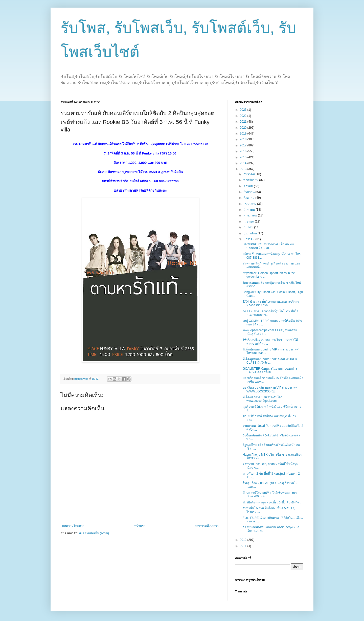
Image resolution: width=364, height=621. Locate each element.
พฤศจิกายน (251, 180)
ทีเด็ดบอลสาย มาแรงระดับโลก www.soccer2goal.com (263, 399)
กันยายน (249, 192)
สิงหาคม (249, 198)
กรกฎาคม (250, 204)
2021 (244, 122)
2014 (244, 163)
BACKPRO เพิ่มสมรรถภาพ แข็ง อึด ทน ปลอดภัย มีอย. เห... (268, 246)
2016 (244, 151)
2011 (244, 546)
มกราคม (249, 239)
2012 (244, 540)
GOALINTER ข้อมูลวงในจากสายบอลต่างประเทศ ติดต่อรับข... (270, 370)
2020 (244, 128)
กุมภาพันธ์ (251, 233)
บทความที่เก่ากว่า (207, 526)
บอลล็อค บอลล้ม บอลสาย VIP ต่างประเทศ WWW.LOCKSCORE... (270, 389)
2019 (244, 134)
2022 (244, 116)
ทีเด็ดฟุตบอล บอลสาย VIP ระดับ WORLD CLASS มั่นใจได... (270, 361)
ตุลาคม (249, 186)
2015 (244, 157)
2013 (244, 169)
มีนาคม (249, 227)
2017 (244, 145)
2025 (244, 110)
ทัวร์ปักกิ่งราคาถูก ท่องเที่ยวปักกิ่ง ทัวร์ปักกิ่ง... (272, 502)
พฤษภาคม (251, 215)
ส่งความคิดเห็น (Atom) (94, 533)
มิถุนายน (249, 210)
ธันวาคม (249, 174)
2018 (244, 139)
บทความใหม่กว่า (73, 526)
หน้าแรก (140, 526)
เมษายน (249, 221)
